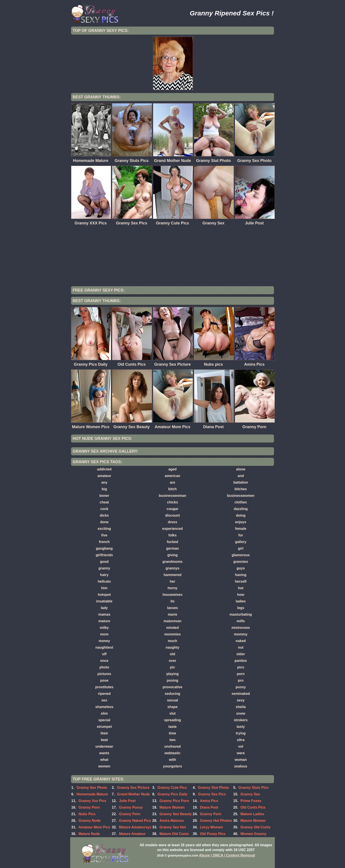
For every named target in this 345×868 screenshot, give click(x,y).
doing (241, 515)
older (241, 654)
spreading (172, 720)
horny (172, 588)
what (104, 760)
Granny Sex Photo (92, 788)
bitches (241, 489)
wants (104, 753)
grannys (172, 568)
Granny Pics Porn (174, 801)
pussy (241, 687)
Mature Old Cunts (174, 834)
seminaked (241, 694)
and (241, 476)
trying (241, 733)
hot (241, 588)
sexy (241, 700)
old (172, 654)
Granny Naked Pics (135, 821)
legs (241, 608)
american (172, 476)
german (172, 548)
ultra (241, 740)
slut (172, 713)
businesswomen (241, 496)
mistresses (241, 628)
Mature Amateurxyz (135, 827)
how (241, 595)
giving (172, 555)
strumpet (104, 727)
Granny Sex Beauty (176, 814)
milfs (241, 621)
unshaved (173, 746)
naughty (172, 647)
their (104, 733)
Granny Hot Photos (216, 821)
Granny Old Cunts (256, 827)
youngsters (172, 766)
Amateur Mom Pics (94, 827)
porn (241, 674)
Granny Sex (250, 794)
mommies (173, 634)
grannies (241, 562)
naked (241, 641)
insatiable (104, 601)
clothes (241, 502)
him (104, 588)
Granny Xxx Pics (92, 801)
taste (172, 727)
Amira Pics (209, 801)
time (173, 733)
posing (172, 680)
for (241, 535)
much (173, 641)
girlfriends (104, 555)
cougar (172, 509)
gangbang (104, 548)
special (104, 720)
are (172, 482)
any (104, 482)
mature (104, 621)
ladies (241, 601)
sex (104, 700)
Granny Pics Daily (172, 794)
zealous (241, 766)
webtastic (173, 753)
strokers (241, 720)
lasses (173, 608)
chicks (172, 502)
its (173, 601)
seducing (172, 694)
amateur (104, 476)
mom (104, 634)
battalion (241, 482)
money (104, 641)
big (104, 489)
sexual (172, 700)
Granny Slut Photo (213, 788)
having (241, 575)
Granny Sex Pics (212, 794)
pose (104, 680)
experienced (172, 529)
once (104, 661)
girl (241, 548)
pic (172, 667)
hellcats (104, 581)
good (104, 562)
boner (104, 496)
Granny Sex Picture (133, 788)
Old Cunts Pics (253, 807)
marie (173, 614)
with (172, 760)
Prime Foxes (251, 801)
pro (241, 680)
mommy (241, 634)
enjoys (241, 522)
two (172, 740)
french (104, 542)
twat (104, 740)
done (104, 522)
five (104, 535)
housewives (173, 595)
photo (104, 667)
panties (241, 661)
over (172, 661)
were (241, 753)
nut (241, 647)
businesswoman (172, 496)
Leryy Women (212, 827)
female (241, 529)
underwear (104, 746)
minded (173, 628)
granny (104, 568)
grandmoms (172, 562)
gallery (241, 542)
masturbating (241, 614)
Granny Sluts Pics (254, 788)
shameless (104, 707)
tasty (241, 727)
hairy (104, 575)
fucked (172, 542)
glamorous (241, 555)
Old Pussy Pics (213, 834)
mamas (104, 614)
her (173, 581)
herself (241, 581)
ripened (104, 694)
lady (104, 608)
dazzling (241, 509)
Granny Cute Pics (172, 788)
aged (172, 469)
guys (241, 568)
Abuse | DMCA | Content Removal (227, 855)
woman (241, 760)
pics (241, 667)
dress (173, 522)
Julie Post (127, 801)
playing (172, 674)
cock (104, 509)
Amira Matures (172, 821)
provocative (172, 687)
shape (172, 707)
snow (241, 713)
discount (173, 515)
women (104, 766)
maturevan (173, 621)
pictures (104, 674)
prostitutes (104, 687)
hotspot (104, 595)
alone (241, 469)
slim (104, 713)
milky (104, 628)
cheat (104, 502)
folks (172, 535)
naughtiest (104, 647)
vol (241, 746)
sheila (241, 707)
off (104, 654)
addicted (104, 469)
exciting (104, 529)
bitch (172, 489)
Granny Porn (130, 814)
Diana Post (209, 807)
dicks (104, 515)
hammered (173, 575)
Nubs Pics (87, 814)
